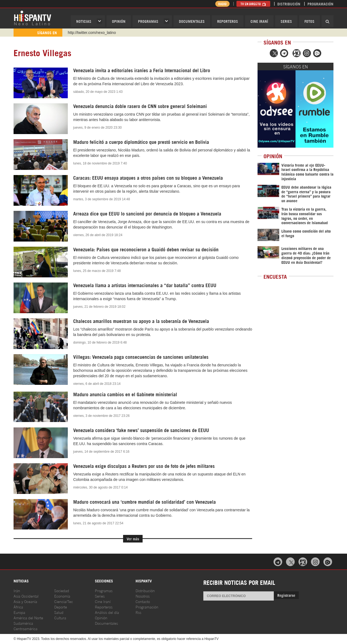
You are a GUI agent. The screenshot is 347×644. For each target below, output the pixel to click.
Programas (148, 21)
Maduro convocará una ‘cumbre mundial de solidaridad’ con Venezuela (144, 502)
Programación (320, 4)
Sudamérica (23, 623)
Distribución (289, 4)
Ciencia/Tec (64, 601)
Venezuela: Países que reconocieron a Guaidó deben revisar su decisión (146, 249)
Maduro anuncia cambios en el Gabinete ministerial (125, 394)
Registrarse (286, 595)
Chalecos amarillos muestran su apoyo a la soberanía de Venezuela (141, 321)
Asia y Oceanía (25, 601)
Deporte (61, 607)
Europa (19, 612)
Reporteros (228, 21)
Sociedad (62, 590)
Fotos (309, 21)
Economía (62, 596)
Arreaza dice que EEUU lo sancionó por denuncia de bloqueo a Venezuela (147, 213)
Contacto (143, 601)
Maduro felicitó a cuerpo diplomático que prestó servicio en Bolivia (141, 142)
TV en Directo (253, 4)
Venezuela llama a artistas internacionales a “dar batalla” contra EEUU (145, 285)
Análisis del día (107, 612)
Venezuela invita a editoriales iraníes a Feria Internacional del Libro (142, 70)
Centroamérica (25, 628)
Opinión (101, 618)
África (18, 607)
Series (286, 21)
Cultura (60, 618)
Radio (222, 4)
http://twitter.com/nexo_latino (92, 33)
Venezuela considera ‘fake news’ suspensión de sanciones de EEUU (141, 430)
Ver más (133, 539)
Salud (59, 612)
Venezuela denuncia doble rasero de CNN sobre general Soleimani (140, 106)
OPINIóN (119, 21)
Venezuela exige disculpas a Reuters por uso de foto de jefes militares (144, 466)
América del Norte (28, 618)
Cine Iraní (259, 21)
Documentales (192, 21)
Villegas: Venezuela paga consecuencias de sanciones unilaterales (141, 357)
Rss (138, 612)
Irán (17, 590)
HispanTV (33, 18)
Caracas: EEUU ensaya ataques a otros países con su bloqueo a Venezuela (148, 177)
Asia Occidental (26, 596)
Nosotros (143, 596)
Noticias (84, 21)
